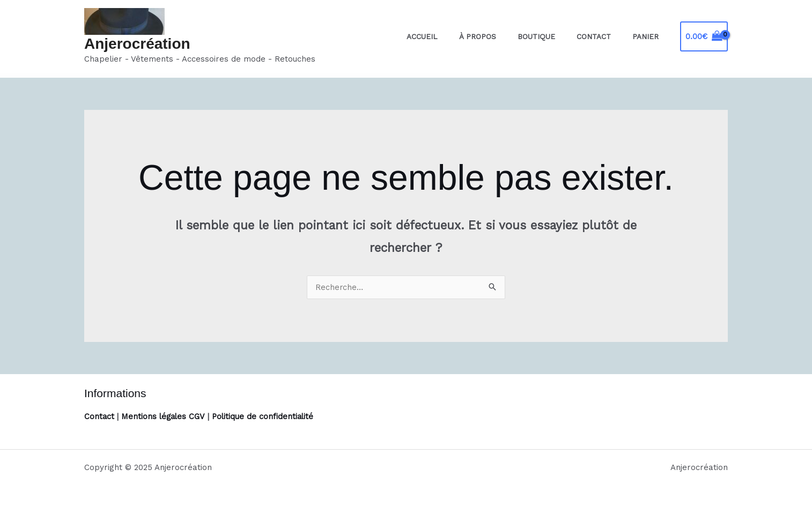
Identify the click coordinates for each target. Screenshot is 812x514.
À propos (502, 36)
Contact (604, 36)
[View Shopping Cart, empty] (704, 37)
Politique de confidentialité (266, 416)
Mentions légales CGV (165, 416)
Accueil (454, 36)
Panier (649, 36)
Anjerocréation (137, 44)
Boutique (554, 36)
